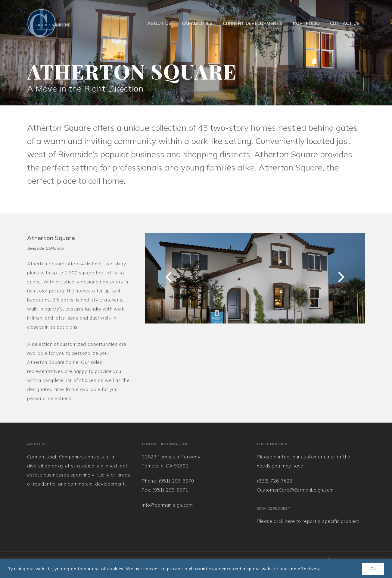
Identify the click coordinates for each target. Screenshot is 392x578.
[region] (196, 569)
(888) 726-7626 (275, 481)
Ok (373, 569)
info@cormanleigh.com (167, 505)
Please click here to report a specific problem (308, 521)
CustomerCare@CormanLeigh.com (295, 490)
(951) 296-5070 (176, 481)
